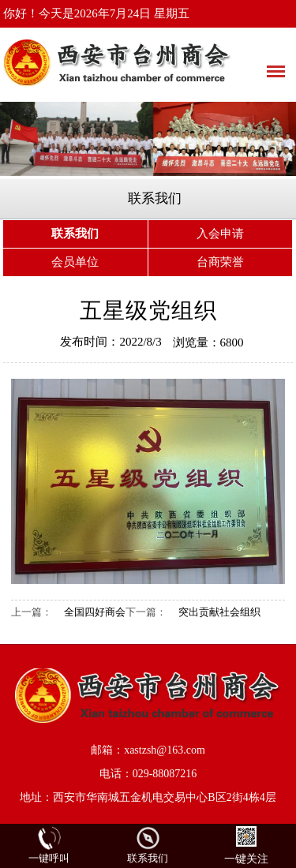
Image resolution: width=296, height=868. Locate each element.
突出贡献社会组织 (219, 612)
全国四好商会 (95, 612)
